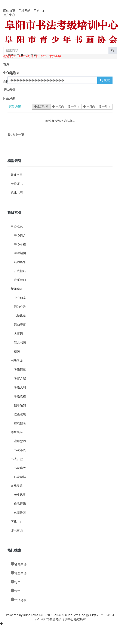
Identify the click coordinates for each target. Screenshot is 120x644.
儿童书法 (19, 573)
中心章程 (20, 244)
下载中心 (17, 522)
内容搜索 (13, 73)
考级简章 (20, 369)
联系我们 (20, 280)
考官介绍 (20, 378)
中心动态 (20, 298)
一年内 (105, 106)
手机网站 (24, 11)
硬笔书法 (19, 564)
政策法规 (20, 414)
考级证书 (17, 184)
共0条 (11, 135)
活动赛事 (20, 325)
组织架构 (20, 253)
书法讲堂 (17, 459)
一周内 (74, 106)
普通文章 (17, 175)
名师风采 (20, 262)
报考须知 (20, 405)
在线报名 (20, 271)
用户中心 (40, 11)
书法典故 (20, 468)
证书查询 (17, 530)
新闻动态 (17, 289)
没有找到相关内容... (61, 121)
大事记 (18, 334)
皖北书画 (17, 193)
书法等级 (20, 450)
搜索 (105, 80)
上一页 (20, 135)
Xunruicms (31, 615)
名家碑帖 (20, 477)
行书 (16, 582)
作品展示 (20, 504)
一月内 (89, 106)
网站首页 (9, 11)
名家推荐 (20, 513)
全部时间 (41, 106)
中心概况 (9, 73)
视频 (17, 351)
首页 (6, 64)
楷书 (44, 56)
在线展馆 (17, 486)
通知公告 (20, 307)
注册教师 (20, 441)
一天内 (58, 106)
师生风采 (9, 98)
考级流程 (20, 396)
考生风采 (20, 495)
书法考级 (55, 56)
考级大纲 (20, 387)
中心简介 (20, 235)
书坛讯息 (20, 316)
